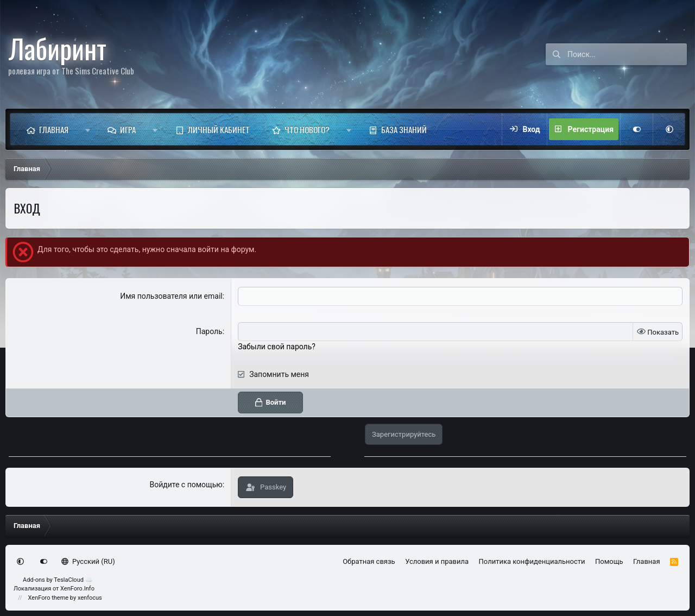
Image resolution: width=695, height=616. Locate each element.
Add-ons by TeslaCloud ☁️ (58, 580)
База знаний (404, 129)
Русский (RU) (88, 561)
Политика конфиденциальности (532, 561)
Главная (54, 129)
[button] (88, 129)
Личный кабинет (219, 129)
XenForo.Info (77, 589)
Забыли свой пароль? (277, 347)
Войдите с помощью (186, 485)
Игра (128, 129)
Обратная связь (369, 561)
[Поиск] (627, 54)
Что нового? (307, 129)
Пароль (209, 331)
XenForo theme (49, 598)
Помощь (609, 561)
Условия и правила (437, 561)
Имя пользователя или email (171, 296)
